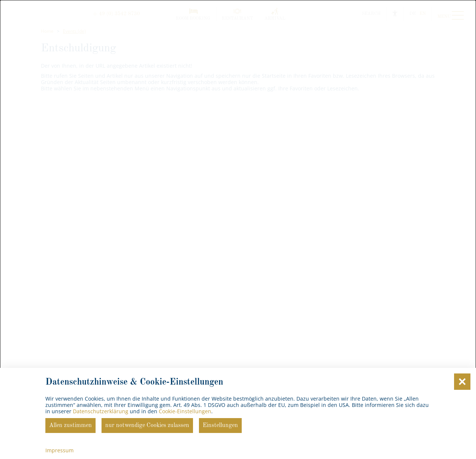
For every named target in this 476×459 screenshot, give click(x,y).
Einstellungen (220, 426)
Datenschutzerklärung (101, 411)
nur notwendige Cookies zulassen (147, 426)
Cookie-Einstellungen (185, 411)
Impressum (59, 450)
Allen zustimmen (70, 426)
